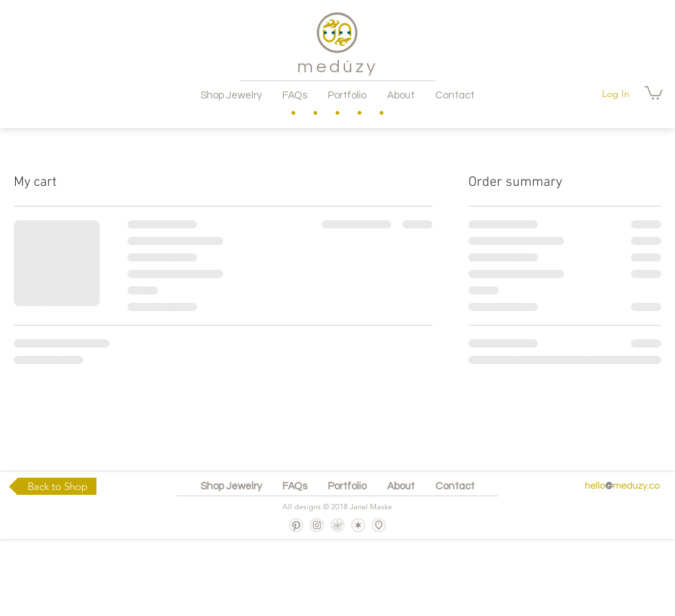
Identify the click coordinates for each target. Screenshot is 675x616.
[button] (654, 92)
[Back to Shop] (53, 486)
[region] (293, 113)
